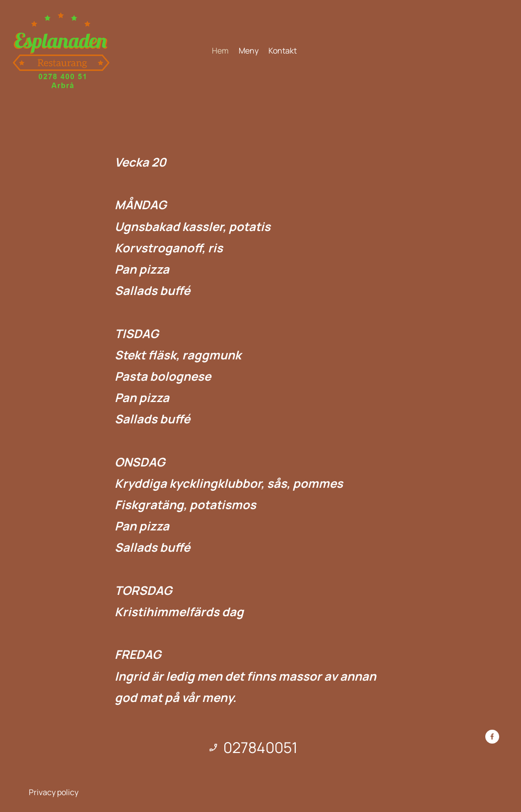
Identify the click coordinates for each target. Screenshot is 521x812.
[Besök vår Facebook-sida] (492, 737)
